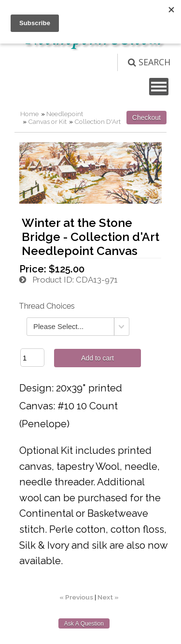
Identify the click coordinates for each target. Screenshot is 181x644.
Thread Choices (47, 306)
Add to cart (97, 358)
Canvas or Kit (47, 121)
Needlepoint (65, 114)
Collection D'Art (97, 121)
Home (29, 114)
